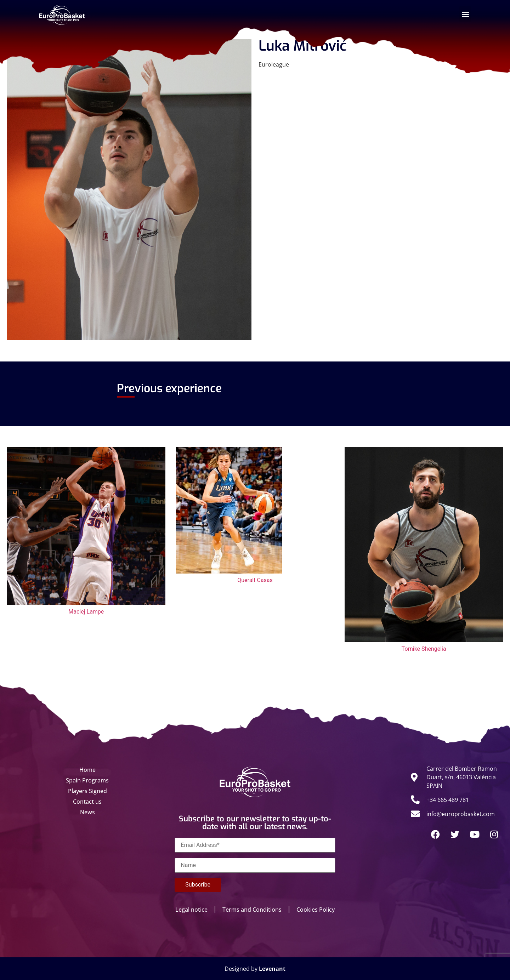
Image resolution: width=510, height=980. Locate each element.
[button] (465, 14)
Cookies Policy (316, 910)
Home (87, 770)
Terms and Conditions (252, 910)
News (87, 812)
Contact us (87, 802)
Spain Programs (87, 780)
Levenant (272, 969)
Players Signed (87, 791)
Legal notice (191, 910)
